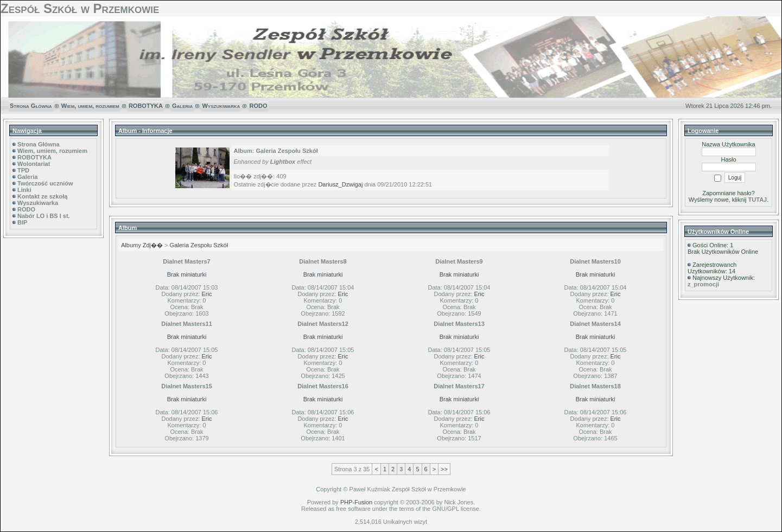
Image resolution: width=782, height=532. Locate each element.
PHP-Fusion (356, 502)
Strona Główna (31, 106)
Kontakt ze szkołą (42, 196)
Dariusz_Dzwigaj (340, 184)
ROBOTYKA (146, 106)
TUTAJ (758, 200)
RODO (259, 106)
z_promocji (703, 284)
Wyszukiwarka (221, 106)
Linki (24, 190)
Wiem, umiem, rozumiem (90, 106)
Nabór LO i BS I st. (44, 216)
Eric (207, 294)
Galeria (182, 106)
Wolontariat (34, 164)
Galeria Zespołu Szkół (199, 245)
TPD (23, 170)
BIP (22, 222)
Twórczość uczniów (45, 183)
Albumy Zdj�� (142, 245)
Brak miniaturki (187, 274)
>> (444, 469)
